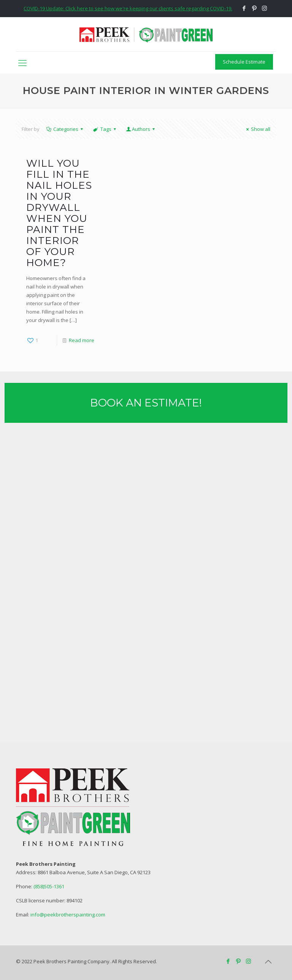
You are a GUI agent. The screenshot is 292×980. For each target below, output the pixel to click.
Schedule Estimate (244, 62)
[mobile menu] (22, 62)
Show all (257, 129)
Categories (65, 129)
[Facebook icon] (244, 8)
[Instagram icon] (264, 8)
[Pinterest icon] (254, 8)
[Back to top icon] (268, 962)
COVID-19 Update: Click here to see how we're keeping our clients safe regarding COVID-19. (128, 8)
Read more (82, 340)
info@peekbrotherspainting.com (68, 915)
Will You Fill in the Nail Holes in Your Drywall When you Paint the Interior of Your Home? (59, 213)
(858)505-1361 (49, 886)
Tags (105, 129)
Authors (141, 129)
